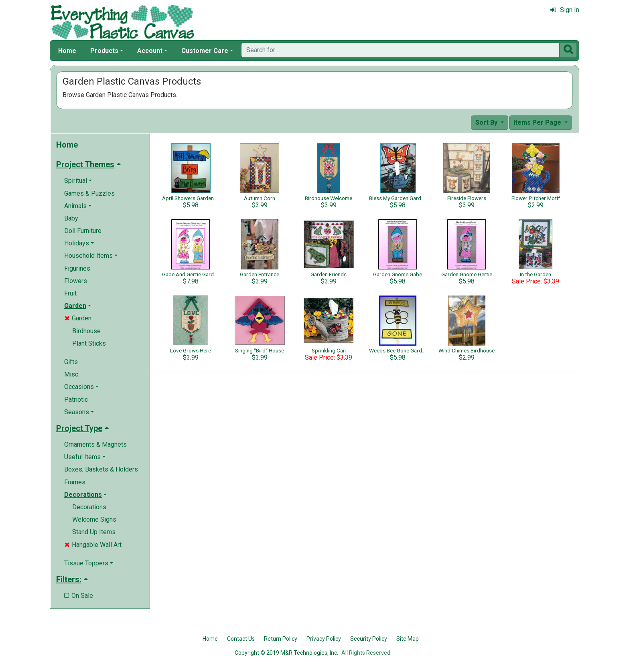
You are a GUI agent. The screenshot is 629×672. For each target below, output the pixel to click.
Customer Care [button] (205, 51)
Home (67, 51)
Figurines (77, 268)
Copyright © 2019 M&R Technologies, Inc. (286, 653)
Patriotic (76, 400)
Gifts (71, 362)
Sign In (565, 10)
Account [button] (150, 51)
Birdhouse (86, 331)
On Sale (79, 596)
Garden (78, 318)
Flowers (76, 281)
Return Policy (281, 639)
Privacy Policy (324, 639)
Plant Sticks (89, 343)
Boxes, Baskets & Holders (101, 469)
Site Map (408, 639)
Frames (75, 482)
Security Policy (369, 639)
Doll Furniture (83, 231)
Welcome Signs (94, 519)
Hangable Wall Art (93, 545)
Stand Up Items (94, 532)
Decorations (89, 507)
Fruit (70, 293)
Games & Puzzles (89, 193)
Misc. (72, 374)
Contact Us (241, 639)
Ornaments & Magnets (95, 444)
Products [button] (104, 51)
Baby (71, 218)
